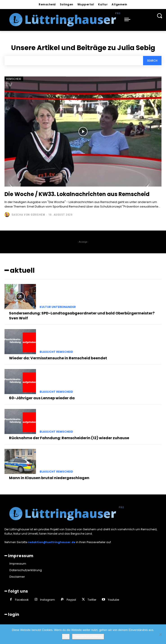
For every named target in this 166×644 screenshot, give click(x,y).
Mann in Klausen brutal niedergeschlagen (49, 478)
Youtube (113, 600)
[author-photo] (8, 215)
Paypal (71, 600)
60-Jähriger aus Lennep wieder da (42, 398)
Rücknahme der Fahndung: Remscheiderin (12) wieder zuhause (69, 438)
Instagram (47, 600)
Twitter (92, 600)
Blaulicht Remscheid (56, 352)
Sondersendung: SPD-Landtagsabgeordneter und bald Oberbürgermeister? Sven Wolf (82, 316)
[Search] (152, 61)
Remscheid (14, 79)
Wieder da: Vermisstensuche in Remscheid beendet (58, 358)
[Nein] (160, 634)
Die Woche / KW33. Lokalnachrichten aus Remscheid (77, 194)
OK (66, 636)
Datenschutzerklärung (88, 636)
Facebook (22, 600)
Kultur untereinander (58, 307)
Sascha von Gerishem (28, 215)
